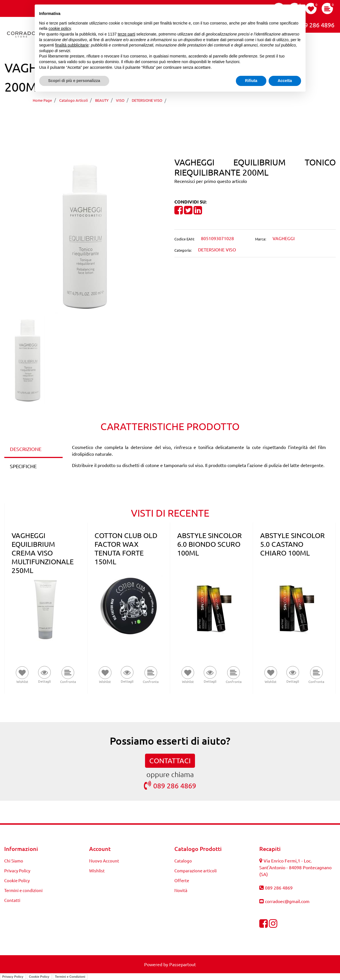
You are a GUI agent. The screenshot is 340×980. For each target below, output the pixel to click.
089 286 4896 (311, 24)
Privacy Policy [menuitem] (17, 871)
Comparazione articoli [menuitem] (196, 871)
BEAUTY (102, 100)
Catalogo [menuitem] (183, 861)
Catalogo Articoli (74, 100)
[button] (85, 235)
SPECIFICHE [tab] (23, 466)
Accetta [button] (285, 81)
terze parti (126, 34)
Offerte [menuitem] (182, 880)
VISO (120, 100)
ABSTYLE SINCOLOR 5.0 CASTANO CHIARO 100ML (292, 544)
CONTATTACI (170, 761)
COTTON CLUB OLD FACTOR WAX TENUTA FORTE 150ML (126, 548)
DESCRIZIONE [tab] (26, 449)
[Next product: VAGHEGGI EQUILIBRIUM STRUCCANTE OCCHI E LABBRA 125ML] (181, 116)
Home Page (42, 100)
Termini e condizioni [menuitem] (23, 890)
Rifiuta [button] (251, 81)
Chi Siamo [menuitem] (14, 861)
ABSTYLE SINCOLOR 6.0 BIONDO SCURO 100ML (210, 544)
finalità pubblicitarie (72, 45)
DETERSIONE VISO (147, 100)
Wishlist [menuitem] (97, 871)
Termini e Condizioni (70, 977)
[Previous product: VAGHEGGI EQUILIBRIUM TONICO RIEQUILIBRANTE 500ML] (160, 116)
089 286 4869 (170, 785)
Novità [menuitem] (181, 890)
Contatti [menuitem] (12, 900)
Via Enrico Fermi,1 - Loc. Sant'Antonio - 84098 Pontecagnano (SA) (295, 867)
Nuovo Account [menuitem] (104, 861)
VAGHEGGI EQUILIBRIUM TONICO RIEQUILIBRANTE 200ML (236, 100)
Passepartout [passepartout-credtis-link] (183, 964)
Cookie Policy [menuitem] (17, 880)
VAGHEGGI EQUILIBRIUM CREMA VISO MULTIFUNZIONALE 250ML (43, 553)
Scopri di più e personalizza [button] (74, 81)
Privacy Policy (13, 977)
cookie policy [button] (60, 28)
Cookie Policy (39, 977)
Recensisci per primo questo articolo (211, 181)
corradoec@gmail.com (287, 901)
